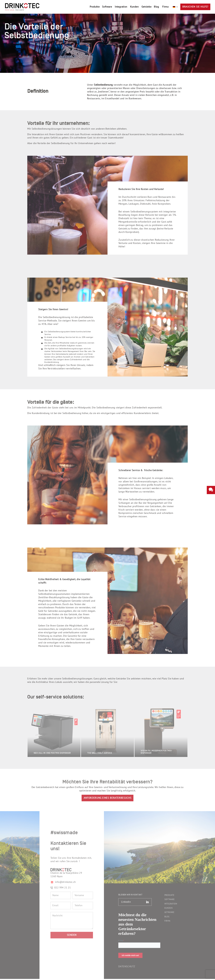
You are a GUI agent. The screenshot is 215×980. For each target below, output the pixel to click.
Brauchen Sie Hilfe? (195, 7)
